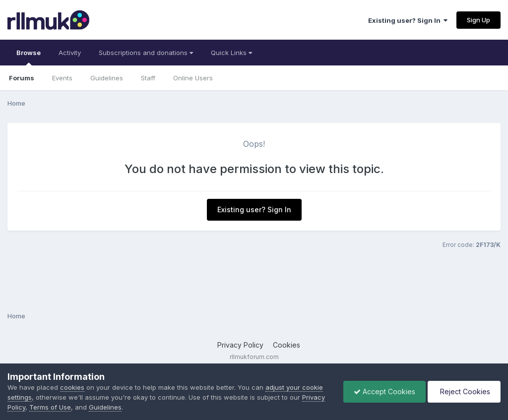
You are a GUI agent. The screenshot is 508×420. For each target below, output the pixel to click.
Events (62, 78)
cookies (72, 387)
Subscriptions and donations (146, 53)
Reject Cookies (464, 391)
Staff (148, 78)
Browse (29, 57)
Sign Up (478, 20)
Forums (22, 78)
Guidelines (107, 78)
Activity (70, 53)
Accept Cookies (384, 391)
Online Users (193, 78)
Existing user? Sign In (408, 20)
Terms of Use (50, 407)
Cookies (286, 345)
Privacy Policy (240, 345)
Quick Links (231, 53)
